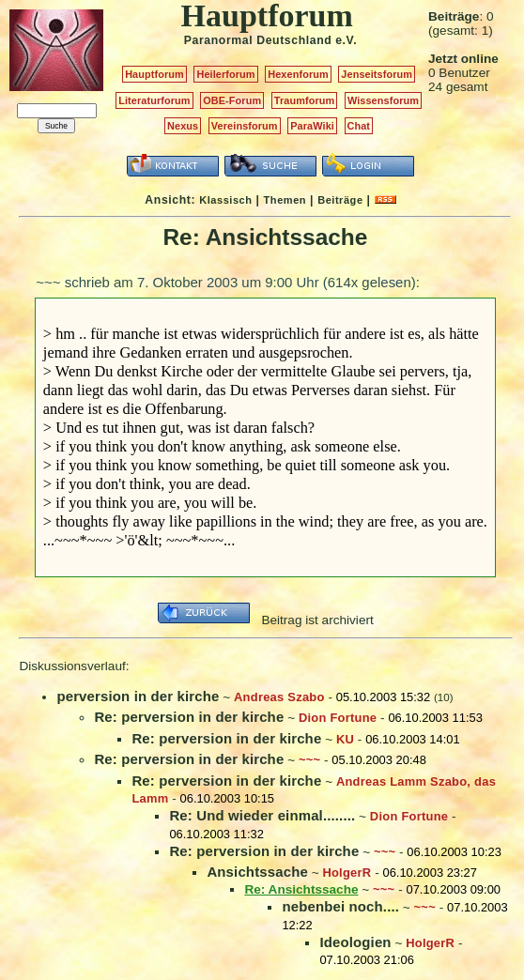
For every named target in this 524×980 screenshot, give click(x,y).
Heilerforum (225, 74)
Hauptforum (154, 74)
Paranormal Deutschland (258, 40)
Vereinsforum (245, 126)
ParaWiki (312, 126)
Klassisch (225, 200)
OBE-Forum (232, 100)
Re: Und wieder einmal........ (262, 815)
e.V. (346, 40)
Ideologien (355, 942)
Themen (285, 200)
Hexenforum (298, 74)
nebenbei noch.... (340, 906)
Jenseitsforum (377, 74)
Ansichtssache (257, 872)
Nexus (183, 126)
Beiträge (340, 200)
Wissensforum (383, 100)
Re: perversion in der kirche (189, 717)
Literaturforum (154, 100)
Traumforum (305, 100)
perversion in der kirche (138, 696)
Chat (359, 126)
